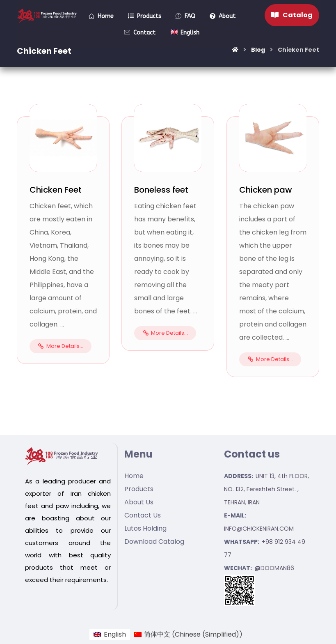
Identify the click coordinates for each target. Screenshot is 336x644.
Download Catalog (154, 542)
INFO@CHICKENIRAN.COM (259, 529)
